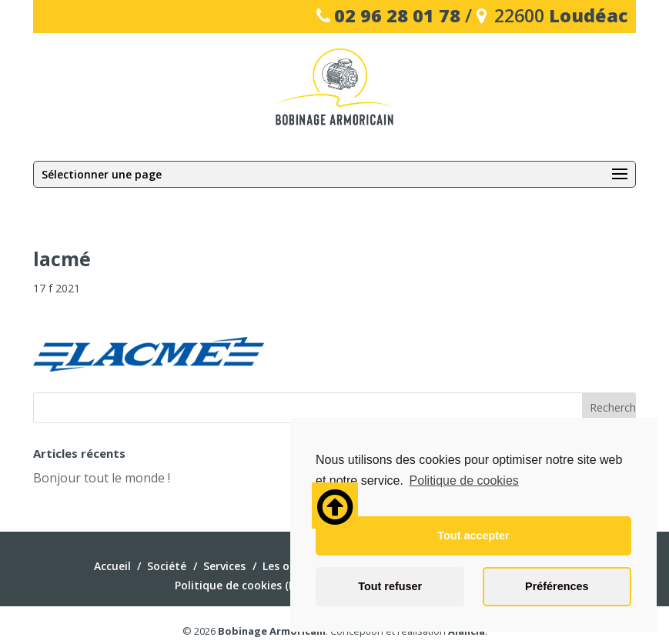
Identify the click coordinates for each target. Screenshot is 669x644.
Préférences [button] (557, 586)
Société (167, 566)
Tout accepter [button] (473, 536)
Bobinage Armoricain (272, 631)
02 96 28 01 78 (397, 15)
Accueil (112, 566)
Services (224, 566)
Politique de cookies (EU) (240, 585)
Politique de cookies (463, 480)
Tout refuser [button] (390, 586)
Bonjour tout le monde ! (102, 478)
